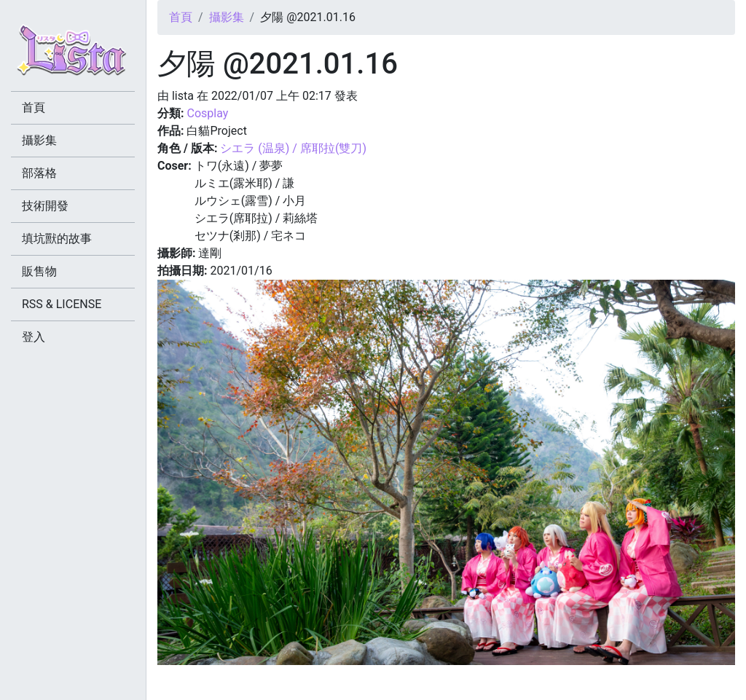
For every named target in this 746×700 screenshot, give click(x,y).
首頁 (181, 17)
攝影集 (227, 17)
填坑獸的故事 (57, 239)
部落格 (39, 173)
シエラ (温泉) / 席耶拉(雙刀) (293, 148)
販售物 (39, 271)
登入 (34, 337)
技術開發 (45, 206)
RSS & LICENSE (62, 304)
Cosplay (207, 113)
